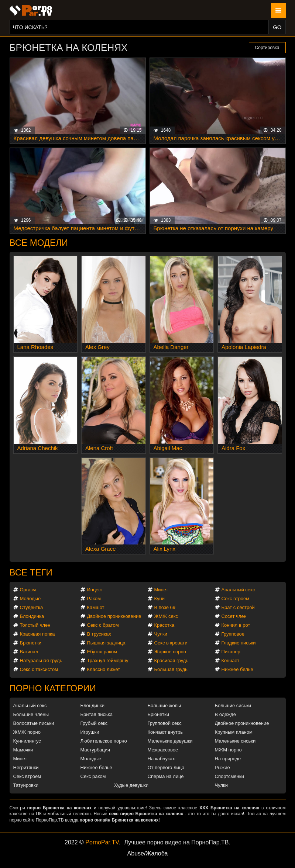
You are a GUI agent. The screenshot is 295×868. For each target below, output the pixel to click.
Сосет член (234, 616)
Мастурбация (95, 750)
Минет (161, 590)
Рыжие (222, 767)
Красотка (164, 625)
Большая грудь (171, 669)
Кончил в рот (236, 625)
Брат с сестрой (238, 607)
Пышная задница (106, 643)
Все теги (31, 572)
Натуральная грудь (41, 660)
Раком (94, 599)
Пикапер (231, 652)
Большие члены (31, 714)
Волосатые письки (34, 723)
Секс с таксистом (39, 669)
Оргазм (28, 590)
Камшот (96, 607)
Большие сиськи (233, 706)
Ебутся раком (102, 652)
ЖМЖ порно (27, 732)
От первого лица (166, 767)
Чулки (161, 634)
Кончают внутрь (165, 732)
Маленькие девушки (170, 741)
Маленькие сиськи (235, 741)
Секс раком (93, 776)
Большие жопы (164, 706)
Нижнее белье (237, 669)
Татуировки (26, 785)
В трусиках (99, 634)
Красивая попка (37, 634)
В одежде (225, 714)
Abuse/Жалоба (148, 853)
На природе (228, 759)
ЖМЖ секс (166, 616)
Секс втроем (236, 599)
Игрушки (90, 732)
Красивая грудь (171, 660)
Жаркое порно (170, 652)
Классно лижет (104, 669)
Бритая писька (97, 714)
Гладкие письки (239, 643)
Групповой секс (165, 723)
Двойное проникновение (114, 616)
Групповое (233, 634)
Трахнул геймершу (108, 660)
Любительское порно (104, 741)
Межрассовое (163, 750)
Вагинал (29, 652)
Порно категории (53, 688)
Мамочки (23, 750)
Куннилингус (27, 741)
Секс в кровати (171, 643)
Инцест (95, 590)
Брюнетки (31, 643)
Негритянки (26, 767)
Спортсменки (229, 776)
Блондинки (93, 706)
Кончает (231, 660)
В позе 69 (165, 607)
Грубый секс (94, 723)
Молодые (30, 599)
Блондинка (32, 616)
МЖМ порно (228, 750)
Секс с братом (103, 625)
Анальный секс (238, 590)
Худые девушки (131, 785)
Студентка (32, 607)
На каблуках (161, 759)
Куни (160, 599)
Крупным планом (234, 732)
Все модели (39, 243)
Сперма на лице (166, 776)
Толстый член (35, 625)
